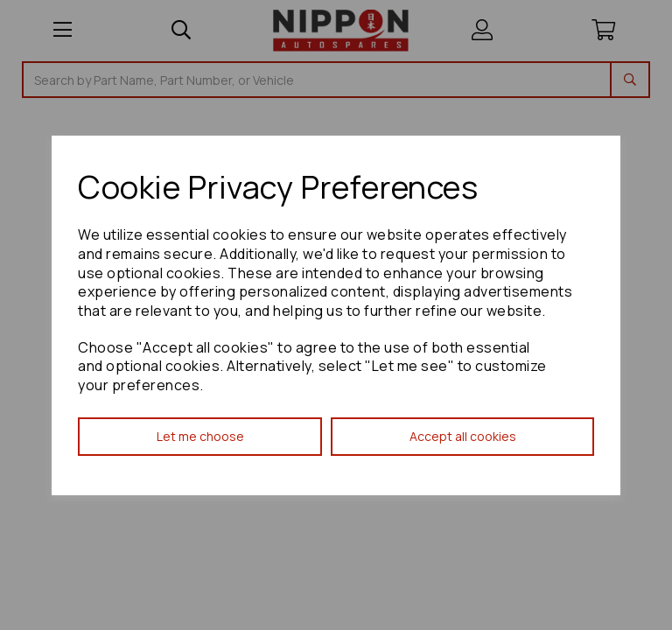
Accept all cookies (463, 436)
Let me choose (200, 436)
